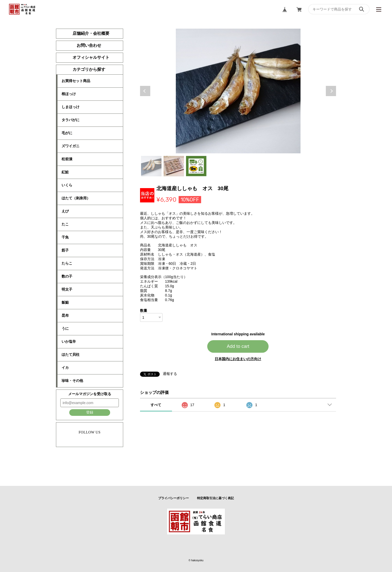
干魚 (65, 237)
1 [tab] (151, 166)
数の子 (67, 276)
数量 (144, 311)
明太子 (67, 289)
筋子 (65, 250)
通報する (170, 374)
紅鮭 (65, 172)
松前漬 (67, 159)
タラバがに (71, 120)
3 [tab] (196, 166)
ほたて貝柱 (71, 354)
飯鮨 (65, 302)
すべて (156, 405)
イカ (65, 368)
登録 (90, 412)
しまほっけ (71, 107)
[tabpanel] (238, 91)
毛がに (67, 133)
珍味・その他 (72, 381)
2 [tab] (174, 166)
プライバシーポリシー (174, 498)
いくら (67, 185)
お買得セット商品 (76, 81)
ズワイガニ (71, 146)
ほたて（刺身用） (76, 198)
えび (65, 211)
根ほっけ (69, 94)
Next (331, 91)
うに (65, 328)
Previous (145, 91)
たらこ (67, 263)
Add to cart (238, 346)
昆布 (65, 315)
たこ (65, 224)
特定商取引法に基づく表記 (215, 498)
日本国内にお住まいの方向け (238, 359)
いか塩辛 (69, 341)
